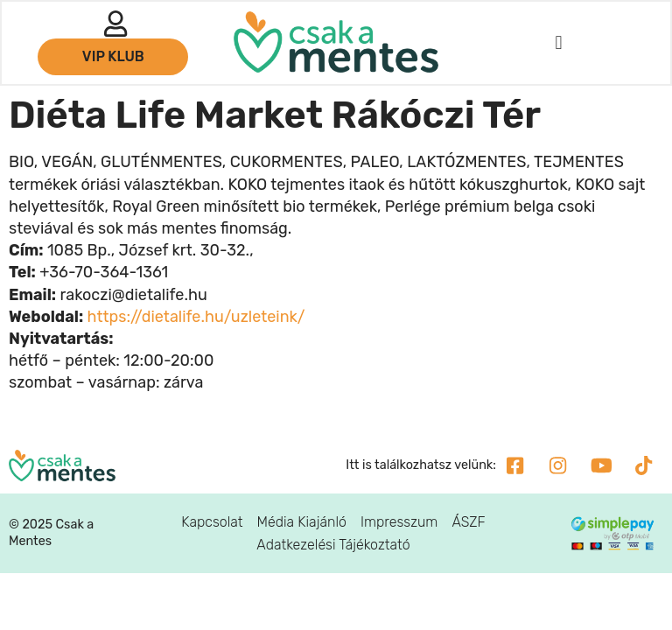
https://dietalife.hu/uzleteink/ (196, 317)
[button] (558, 44)
